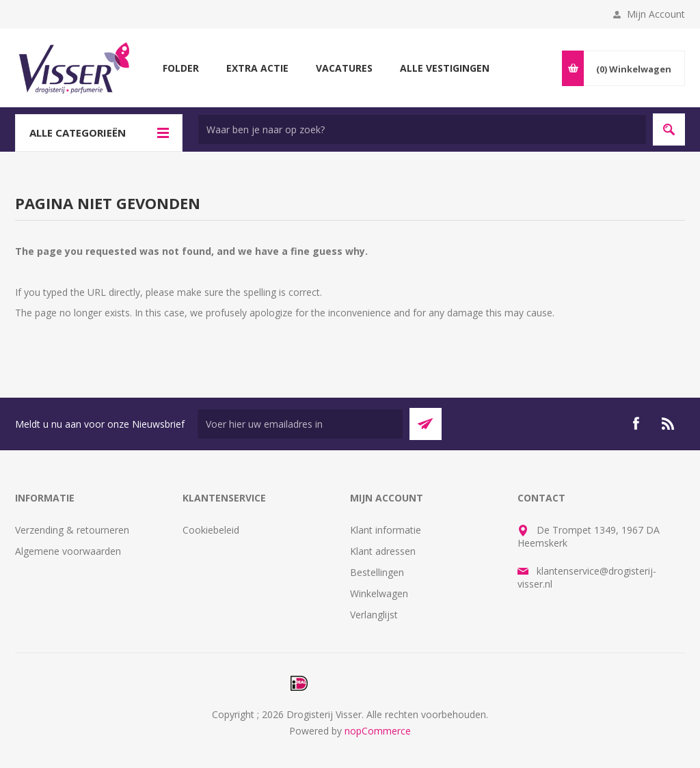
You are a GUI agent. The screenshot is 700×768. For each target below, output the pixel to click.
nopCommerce (378, 731)
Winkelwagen (379, 593)
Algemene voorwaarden (68, 551)
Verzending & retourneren (72, 530)
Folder (181, 68)
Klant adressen (383, 551)
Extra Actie (257, 68)
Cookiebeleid (211, 530)
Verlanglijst (374, 615)
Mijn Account (656, 14)
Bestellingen (377, 572)
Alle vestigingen (445, 68)
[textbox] (422, 129)
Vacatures (344, 68)
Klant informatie (386, 530)
